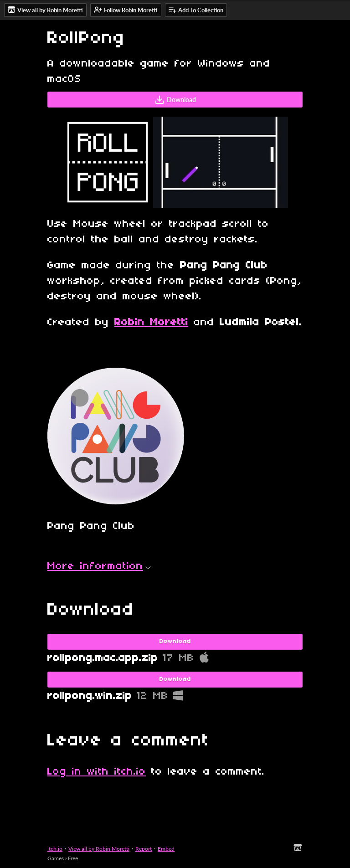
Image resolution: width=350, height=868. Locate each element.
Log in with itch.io (97, 772)
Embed (166, 849)
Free (73, 858)
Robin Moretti (151, 323)
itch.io (55, 849)
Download (175, 100)
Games (56, 858)
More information (99, 566)
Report (144, 849)
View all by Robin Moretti (99, 849)
